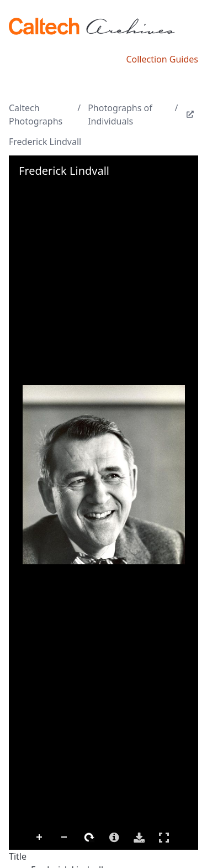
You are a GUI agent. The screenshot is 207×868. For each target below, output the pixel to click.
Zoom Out (65, 838)
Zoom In (40, 838)
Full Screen (164, 837)
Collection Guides (162, 59)
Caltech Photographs (36, 115)
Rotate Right (89, 838)
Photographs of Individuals (120, 115)
